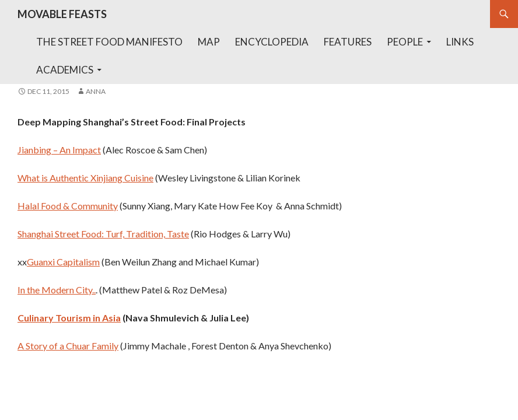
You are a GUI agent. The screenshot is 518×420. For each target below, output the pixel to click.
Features (348, 42)
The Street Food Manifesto (109, 42)
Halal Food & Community (68, 206)
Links (460, 42)
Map (209, 42)
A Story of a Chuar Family (68, 346)
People (405, 42)
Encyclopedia (272, 42)
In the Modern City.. (57, 290)
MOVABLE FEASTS (62, 14)
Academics (65, 70)
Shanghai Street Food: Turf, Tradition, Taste (103, 234)
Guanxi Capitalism (63, 262)
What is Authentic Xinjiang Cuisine (85, 178)
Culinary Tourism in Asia (69, 318)
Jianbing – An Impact (59, 150)
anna (96, 91)
